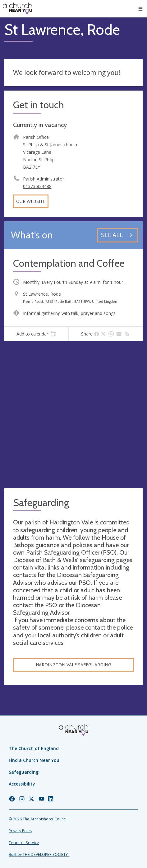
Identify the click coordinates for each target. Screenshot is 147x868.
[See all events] (118, 235)
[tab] (36, 334)
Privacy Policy (21, 831)
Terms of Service (24, 843)
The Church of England (34, 748)
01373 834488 (37, 186)
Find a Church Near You (34, 760)
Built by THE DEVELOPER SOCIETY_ (39, 854)
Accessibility (22, 784)
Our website (31, 201)
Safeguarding (24, 772)
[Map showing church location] (73, 415)
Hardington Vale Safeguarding (73, 665)
